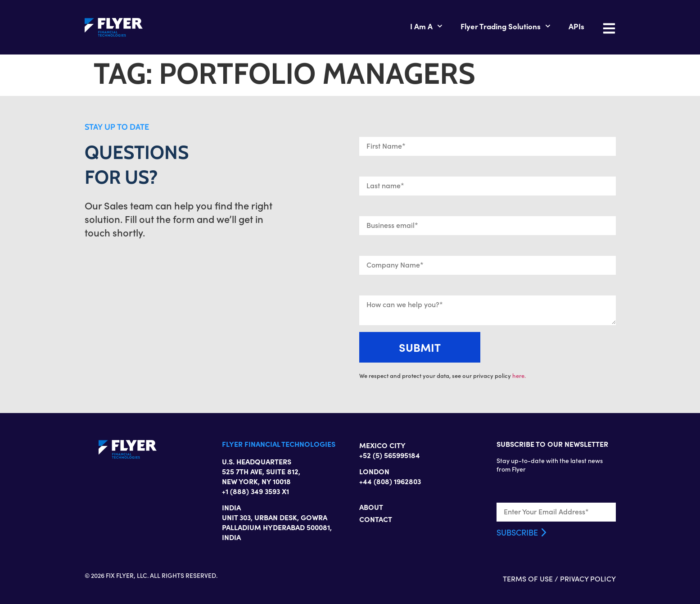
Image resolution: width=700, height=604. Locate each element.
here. (519, 376)
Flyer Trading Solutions (506, 26)
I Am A (426, 26)
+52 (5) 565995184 (390, 455)
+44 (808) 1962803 (390, 481)
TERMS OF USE (528, 579)
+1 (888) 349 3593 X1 (255, 491)
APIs (576, 26)
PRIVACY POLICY (588, 579)
